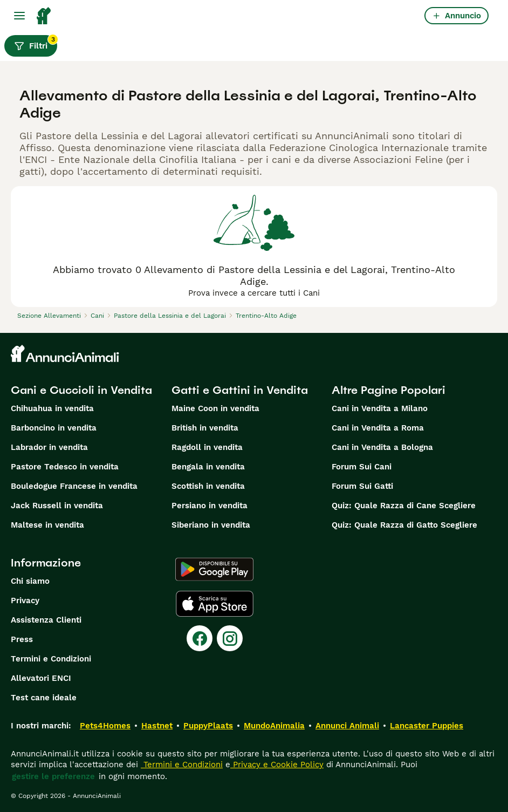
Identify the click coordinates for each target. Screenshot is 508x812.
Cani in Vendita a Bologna (382, 447)
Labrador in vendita (49, 447)
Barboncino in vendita (54, 428)
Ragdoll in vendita (207, 447)
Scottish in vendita (208, 486)
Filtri (36, 43)
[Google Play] (214, 569)
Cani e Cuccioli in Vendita (81, 390)
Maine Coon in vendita (215, 408)
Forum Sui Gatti (362, 486)
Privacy (25, 601)
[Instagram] (230, 638)
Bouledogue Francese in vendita (74, 486)
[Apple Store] (215, 604)
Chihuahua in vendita (52, 408)
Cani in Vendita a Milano (380, 408)
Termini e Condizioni (51, 659)
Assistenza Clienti (46, 620)
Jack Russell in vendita (57, 506)
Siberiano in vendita (211, 525)
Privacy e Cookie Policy (277, 765)
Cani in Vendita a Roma (378, 428)
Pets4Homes (105, 726)
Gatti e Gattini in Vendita (240, 390)
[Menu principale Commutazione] (19, 16)
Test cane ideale (44, 698)
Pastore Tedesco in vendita (65, 467)
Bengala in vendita (208, 467)
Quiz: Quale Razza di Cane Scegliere (404, 506)
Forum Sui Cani (362, 467)
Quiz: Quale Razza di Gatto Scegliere (404, 525)
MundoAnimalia (274, 726)
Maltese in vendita (47, 525)
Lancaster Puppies (427, 726)
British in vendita (205, 428)
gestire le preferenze (53, 776)
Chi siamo (30, 581)
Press (22, 639)
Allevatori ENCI (41, 678)
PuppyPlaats (208, 726)
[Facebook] (200, 638)
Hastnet (157, 726)
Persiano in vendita (210, 506)
